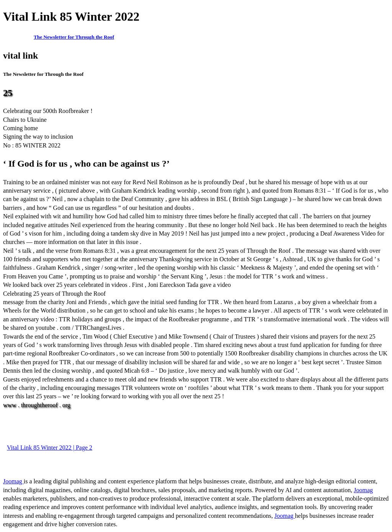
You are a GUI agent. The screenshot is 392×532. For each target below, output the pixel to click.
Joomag (13, 481)
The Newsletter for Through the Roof (74, 37)
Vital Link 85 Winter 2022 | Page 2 (50, 448)
